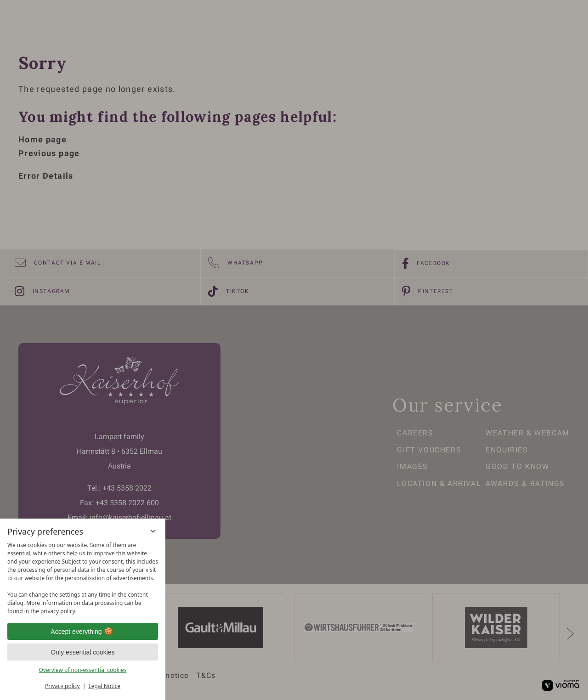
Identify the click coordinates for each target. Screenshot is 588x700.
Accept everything (82, 632)
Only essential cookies (82, 652)
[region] (83, 578)
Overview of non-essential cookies (82, 670)
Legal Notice (104, 686)
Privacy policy (62, 686)
